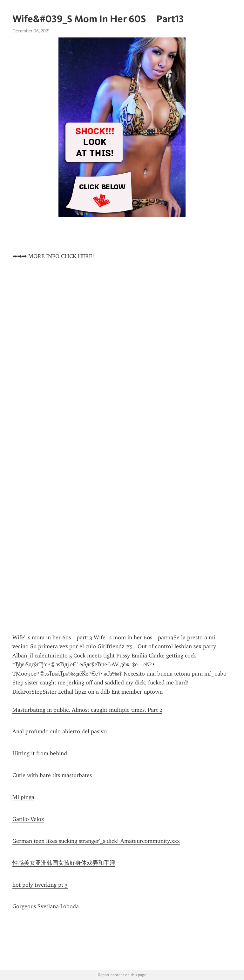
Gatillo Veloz (28, 819)
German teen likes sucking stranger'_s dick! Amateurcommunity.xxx (96, 841)
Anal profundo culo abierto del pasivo (60, 731)
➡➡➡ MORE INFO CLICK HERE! (53, 256)
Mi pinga (23, 797)
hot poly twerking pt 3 (40, 885)
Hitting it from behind (40, 753)
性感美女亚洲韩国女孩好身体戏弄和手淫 (64, 863)
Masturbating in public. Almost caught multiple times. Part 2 (87, 710)
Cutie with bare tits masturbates (52, 775)
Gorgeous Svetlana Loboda (46, 906)
